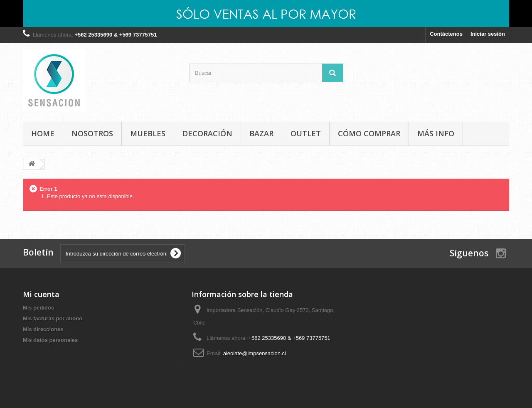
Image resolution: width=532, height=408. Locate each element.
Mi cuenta (41, 294)
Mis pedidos (38, 308)
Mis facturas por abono (53, 318)
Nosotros (92, 133)
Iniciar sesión (488, 34)
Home (43, 133)
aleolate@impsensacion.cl (255, 353)
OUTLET (306, 133)
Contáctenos (446, 34)
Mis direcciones (43, 329)
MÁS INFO (436, 133)
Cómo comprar (369, 133)
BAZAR (261, 133)
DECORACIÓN (207, 133)
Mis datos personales (50, 340)
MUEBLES (148, 133)
